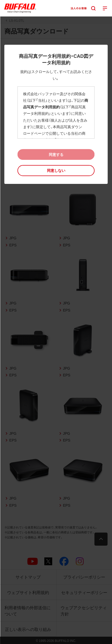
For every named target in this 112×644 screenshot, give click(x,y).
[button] (56, 170)
